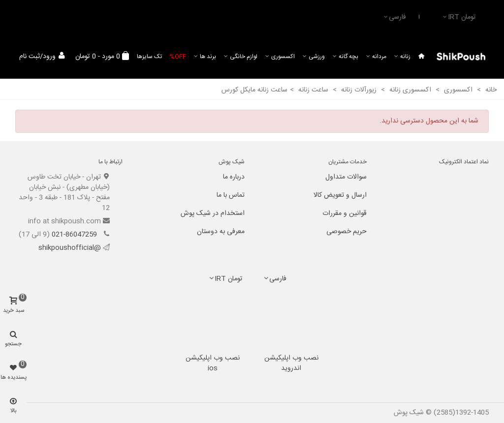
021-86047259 (75, 235)
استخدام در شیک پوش (213, 213)
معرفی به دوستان (221, 232)
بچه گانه (348, 57)
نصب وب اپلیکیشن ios (213, 363)
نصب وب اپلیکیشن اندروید (291, 363)
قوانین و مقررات (345, 213)
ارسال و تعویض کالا (340, 195)
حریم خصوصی (346, 232)
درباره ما (234, 177)
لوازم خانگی (244, 57)
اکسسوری (283, 57)
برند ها (208, 57)
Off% (178, 57)
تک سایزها (149, 57)
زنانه (405, 57)
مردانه (379, 57)
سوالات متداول (346, 177)
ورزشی (317, 57)
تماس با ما (231, 195)
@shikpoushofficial (70, 248)
